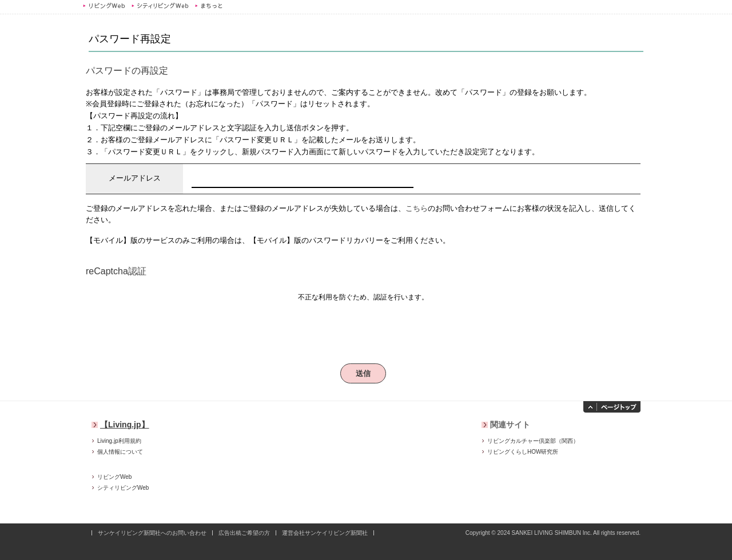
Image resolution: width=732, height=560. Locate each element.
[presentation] (363, 328)
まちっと (210, 6)
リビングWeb (104, 6)
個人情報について (120, 452)
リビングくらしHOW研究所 (523, 452)
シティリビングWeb (160, 6)
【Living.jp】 (125, 425)
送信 (363, 373)
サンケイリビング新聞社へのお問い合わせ (152, 533)
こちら (417, 208)
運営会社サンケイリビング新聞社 (325, 533)
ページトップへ (612, 407)
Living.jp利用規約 (119, 441)
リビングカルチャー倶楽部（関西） (533, 441)
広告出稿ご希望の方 (244, 533)
